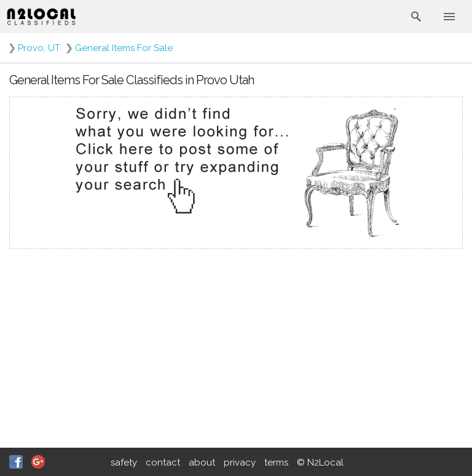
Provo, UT (39, 48)
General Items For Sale (124, 48)
